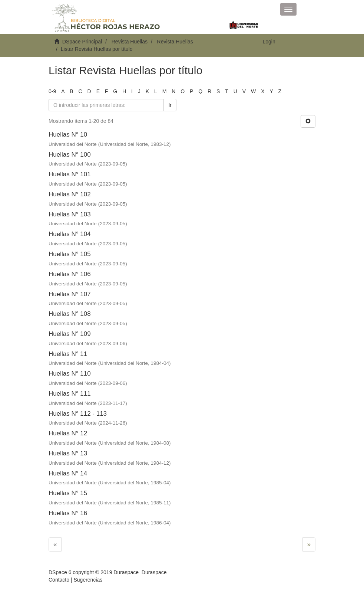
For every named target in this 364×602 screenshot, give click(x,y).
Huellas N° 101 (70, 174)
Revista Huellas (130, 42)
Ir (170, 105)
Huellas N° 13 (68, 453)
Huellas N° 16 (68, 513)
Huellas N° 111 (70, 394)
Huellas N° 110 (70, 374)
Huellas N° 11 (68, 354)
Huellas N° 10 (68, 135)
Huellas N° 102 (70, 194)
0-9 (52, 91)
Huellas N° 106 (70, 274)
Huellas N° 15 (68, 493)
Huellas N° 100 (70, 155)
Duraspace (154, 572)
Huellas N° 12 (68, 433)
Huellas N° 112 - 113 (78, 414)
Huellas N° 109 (70, 334)
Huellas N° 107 (70, 294)
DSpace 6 (60, 572)
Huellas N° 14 (68, 473)
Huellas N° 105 (70, 254)
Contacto (59, 580)
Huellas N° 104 (70, 234)
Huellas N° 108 (70, 314)
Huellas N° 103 (70, 214)
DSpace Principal (82, 42)
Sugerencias (88, 580)
